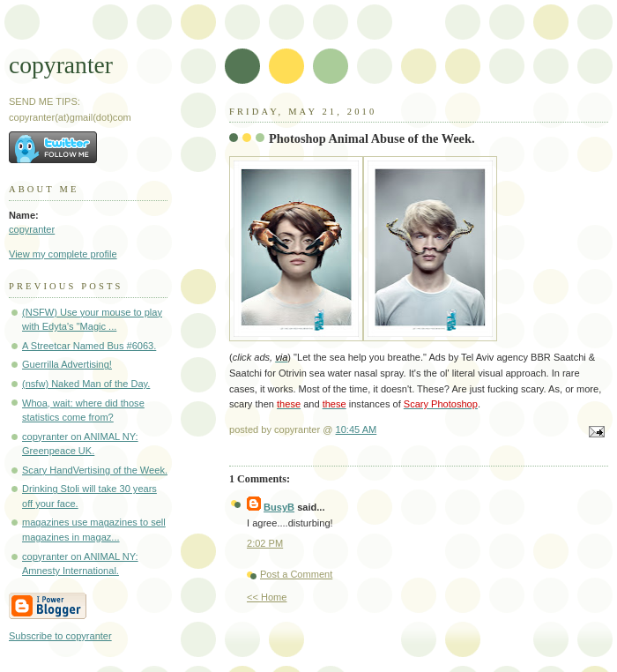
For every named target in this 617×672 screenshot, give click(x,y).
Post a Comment (296, 574)
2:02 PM (265, 543)
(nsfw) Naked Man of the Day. (86, 384)
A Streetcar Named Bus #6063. (89, 346)
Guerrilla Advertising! (67, 364)
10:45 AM (357, 429)
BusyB (279, 507)
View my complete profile (63, 254)
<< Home (267, 597)
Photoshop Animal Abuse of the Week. (372, 138)
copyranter (61, 65)
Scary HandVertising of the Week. (95, 470)
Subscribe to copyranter (60, 636)
